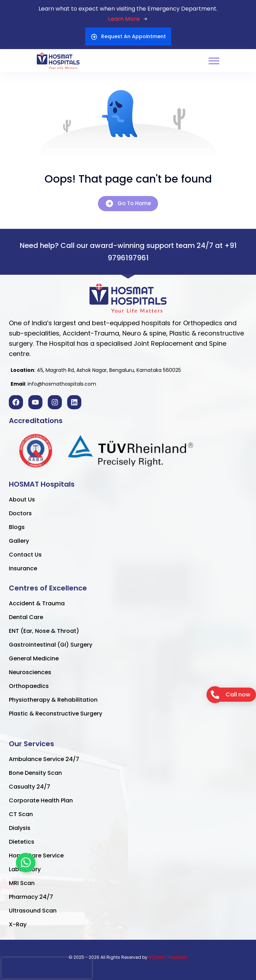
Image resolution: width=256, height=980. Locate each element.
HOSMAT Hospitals (168, 957)
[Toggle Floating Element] (26, 863)
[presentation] (47, 968)
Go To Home (128, 204)
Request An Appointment (128, 37)
